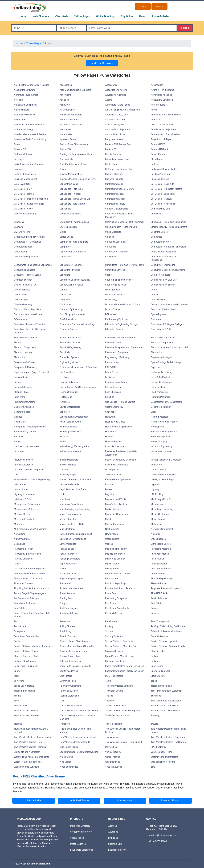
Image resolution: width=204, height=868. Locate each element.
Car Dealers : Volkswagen (163, 204)
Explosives (156, 367)
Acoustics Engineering (116, 90)
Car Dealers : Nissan (115, 199)
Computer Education (115, 242)
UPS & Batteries (159, 747)
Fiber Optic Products (161, 377)
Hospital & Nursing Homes (164, 432)
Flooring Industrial (69, 392)
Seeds (17, 641)
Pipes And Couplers (24, 583)
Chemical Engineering (70, 214)
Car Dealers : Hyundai (70, 194)
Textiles (109, 696)
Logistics (110, 494)
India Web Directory (80, 826)
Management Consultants (27, 504)
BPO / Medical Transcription (119, 169)
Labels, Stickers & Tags (162, 480)
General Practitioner (161, 407)
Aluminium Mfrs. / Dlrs (116, 115)
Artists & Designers (115, 125)
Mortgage (19, 524)
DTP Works (111, 314)
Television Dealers (114, 691)
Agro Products (158, 105)
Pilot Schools (112, 579)
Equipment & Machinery (26, 367)
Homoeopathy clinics (70, 432)
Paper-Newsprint (159, 564)
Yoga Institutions (114, 767)
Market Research (114, 509)
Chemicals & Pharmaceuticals (74, 222)
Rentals (155, 608)
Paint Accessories (160, 554)
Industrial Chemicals (115, 446)
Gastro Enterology (114, 407)
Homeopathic (158, 427)
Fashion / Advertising (161, 372)
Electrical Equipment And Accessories (124, 347)
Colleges (110, 237)
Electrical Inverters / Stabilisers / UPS (169, 347)
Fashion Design (22, 377)
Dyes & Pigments (159, 314)
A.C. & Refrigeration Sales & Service (32, 85)
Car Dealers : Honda (24, 194)
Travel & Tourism (114, 724)
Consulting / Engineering (163, 265)
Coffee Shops (66, 237)
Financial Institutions (161, 382)
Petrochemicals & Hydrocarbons (30, 574)
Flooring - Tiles (21, 392)
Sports (17, 671)
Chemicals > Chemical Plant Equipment (125, 222)
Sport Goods (157, 666)
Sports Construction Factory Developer (124, 671)
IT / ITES (64, 470)
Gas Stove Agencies (24, 407)
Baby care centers (114, 139)
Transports (65, 724)
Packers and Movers (115, 554)
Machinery (65, 499)
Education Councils (115, 329)
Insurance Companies (162, 451)
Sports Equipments (160, 671)
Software (155, 656)
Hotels (17, 442)
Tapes (154, 681)
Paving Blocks (112, 569)
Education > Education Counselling (77, 324)
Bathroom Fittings (23, 154)
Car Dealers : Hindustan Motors (166, 189)
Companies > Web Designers (74, 242)
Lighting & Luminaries (25, 494)
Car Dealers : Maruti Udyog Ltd (75, 199)
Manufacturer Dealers (116, 504)
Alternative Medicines (25, 115)
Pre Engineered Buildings (26, 598)
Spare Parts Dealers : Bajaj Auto (75, 666)
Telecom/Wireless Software (119, 686)
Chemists (19, 227)
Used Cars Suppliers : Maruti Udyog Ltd (79, 752)
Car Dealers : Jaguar (115, 194)
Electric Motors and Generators (121, 338)
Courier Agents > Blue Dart (164, 280)
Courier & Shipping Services (119, 280)
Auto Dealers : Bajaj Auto (117, 129)
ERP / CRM (111, 367)
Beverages (19, 159)
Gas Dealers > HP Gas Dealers (120, 402)
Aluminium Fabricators (71, 115)
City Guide (127, 16)
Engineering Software (25, 362)
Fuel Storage (66, 397)
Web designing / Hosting (163, 762)
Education (156, 319)
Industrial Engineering (162, 446)
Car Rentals (65, 209)
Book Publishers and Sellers (73, 164)
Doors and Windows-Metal (164, 309)
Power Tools (111, 593)
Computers (65, 247)
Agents (109, 100)
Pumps (63, 603)
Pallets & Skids (158, 559)
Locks (63, 494)
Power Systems (67, 593)
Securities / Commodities (27, 636)
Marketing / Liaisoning (162, 509)
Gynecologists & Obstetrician (74, 417)
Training (155, 716)
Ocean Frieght (112, 539)
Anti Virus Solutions (69, 120)
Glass (154, 412)
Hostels (109, 437)
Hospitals (19, 437)
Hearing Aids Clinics (115, 422)
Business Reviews (117, 850)
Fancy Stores (112, 372)
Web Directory (41, 16)
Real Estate (111, 603)
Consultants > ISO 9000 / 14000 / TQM (124, 265)
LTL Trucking (157, 494)
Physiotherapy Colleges (71, 579)
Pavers (63, 569)
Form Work (19, 397)
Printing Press (67, 598)
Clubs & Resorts (113, 232)
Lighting (155, 489)
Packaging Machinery (116, 549)
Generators (65, 412)
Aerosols (18, 100)
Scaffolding (65, 631)
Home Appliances (68, 427)
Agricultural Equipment (162, 100)
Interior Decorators (69, 460)
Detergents (65, 300)
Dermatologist (21, 300)
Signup (160, 6)
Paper (17, 564)
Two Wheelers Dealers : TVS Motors (169, 742)
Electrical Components (162, 343)
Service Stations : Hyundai (164, 641)
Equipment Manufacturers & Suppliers (78, 367)
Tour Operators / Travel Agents (166, 701)
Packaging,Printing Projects (28, 554)
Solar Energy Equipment (26, 666)
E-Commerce (20, 319)
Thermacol (156, 696)
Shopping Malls (159, 651)
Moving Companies (115, 524)
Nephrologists (112, 529)
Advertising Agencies (116, 95)
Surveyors (19, 681)
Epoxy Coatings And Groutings (166, 362)
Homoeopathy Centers (25, 432)
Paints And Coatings (115, 559)
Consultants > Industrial (71, 265)
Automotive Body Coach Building (30, 139)
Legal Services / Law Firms (73, 489)
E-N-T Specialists (68, 319)
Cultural (63, 290)
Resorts (155, 613)
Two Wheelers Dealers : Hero (28, 742)
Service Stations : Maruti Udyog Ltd (77, 646)
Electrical (18, 343)
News (142, 16)
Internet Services (68, 465)
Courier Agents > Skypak (163, 285)
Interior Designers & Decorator (166, 460)
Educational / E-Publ (161, 329)
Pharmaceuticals (68, 574)
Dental (154, 290)
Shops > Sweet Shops (70, 656)
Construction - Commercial (73, 252)
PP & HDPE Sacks (160, 593)
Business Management (25, 179)
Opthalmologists (68, 544)
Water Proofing (113, 757)
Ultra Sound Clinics (69, 747)
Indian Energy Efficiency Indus (74, 446)
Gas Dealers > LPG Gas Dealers (166, 402)
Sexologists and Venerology (73, 651)
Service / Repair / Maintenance (75, 641)
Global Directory (105, 16)
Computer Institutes (161, 242)
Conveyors (65, 275)
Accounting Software (24, 90)
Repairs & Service (114, 613)
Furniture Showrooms (25, 402)
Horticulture (111, 432)
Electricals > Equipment (117, 352)
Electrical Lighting (23, 352)
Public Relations (159, 598)
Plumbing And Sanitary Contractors (31, 588)
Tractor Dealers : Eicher (71, 706)
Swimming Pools (68, 681)
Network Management (162, 529)
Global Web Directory (81, 832)
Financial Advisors (69, 382)
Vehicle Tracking (113, 752)
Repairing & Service (69, 613)
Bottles (154, 164)
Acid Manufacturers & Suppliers (75, 90)
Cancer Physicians (69, 184)
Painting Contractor (24, 559)
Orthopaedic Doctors (161, 544)
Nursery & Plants (22, 539)
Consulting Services (115, 270)
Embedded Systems (69, 357)
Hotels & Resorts (114, 442)
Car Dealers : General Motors (119, 189)
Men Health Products (24, 519)
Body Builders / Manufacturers (29, 164)
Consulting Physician (70, 270)
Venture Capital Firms (162, 752)
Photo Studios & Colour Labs (28, 579)
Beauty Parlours (113, 154)
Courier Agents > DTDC (25, 285)
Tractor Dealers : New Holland (166, 711)
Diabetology (111, 300)
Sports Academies (69, 671)
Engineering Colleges (161, 357)
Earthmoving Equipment (117, 319)
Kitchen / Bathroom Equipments (75, 480)
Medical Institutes (160, 514)
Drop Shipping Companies (72, 314)
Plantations (65, 583)
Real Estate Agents (69, 608)
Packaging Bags (68, 549)
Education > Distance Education (30, 324)
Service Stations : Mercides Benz (121, 646)
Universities (111, 747)
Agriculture (65, 105)
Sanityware (19, 631)
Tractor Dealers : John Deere (165, 706)
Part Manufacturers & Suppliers (30, 569)
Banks (17, 144)
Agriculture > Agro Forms (118, 105)
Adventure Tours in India (26, 95)
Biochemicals (66, 159)
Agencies (64, 100)
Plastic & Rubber (159, 583)
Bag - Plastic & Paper (161, 139)
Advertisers (65, 95)
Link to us (113, 838)
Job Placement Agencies (163, 475)
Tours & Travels (22, 706)
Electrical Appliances (70, 343)
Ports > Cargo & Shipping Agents (30, 593)
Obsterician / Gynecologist (73, 539)
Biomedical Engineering (117, 159)
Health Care (20, 422)
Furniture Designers (161, 397)
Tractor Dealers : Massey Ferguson (122, 711)
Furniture (110, 397)
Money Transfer (159, 519)
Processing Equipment (116, 598)
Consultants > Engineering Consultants (33, 265)
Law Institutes (21, 489)
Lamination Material (69, 484)
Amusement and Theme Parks (166, 115)
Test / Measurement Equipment (167, 691)
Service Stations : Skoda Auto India (168, 646)
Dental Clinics (21, 295)
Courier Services (22, 290)
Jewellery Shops (68, 475)
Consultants (66, 257)
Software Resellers (114, 661)
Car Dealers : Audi (114, 184)
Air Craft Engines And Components (122, 110)
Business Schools (114, 179)
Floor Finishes (158, 387)
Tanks (108, 681)
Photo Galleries (161, 16)
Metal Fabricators (68, 519)
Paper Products (113, 564)
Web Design (65, 762)
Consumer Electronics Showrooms (168, 270)
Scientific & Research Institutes (166, 631)
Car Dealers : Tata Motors (72, 204)
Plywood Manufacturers (71, 588)
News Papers (112, 534)
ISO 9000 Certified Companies (29, 470)
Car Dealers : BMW (23, 189)
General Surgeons (23, 412)
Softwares (156, 661)
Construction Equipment (26, 257)
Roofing (109, 626)
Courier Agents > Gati (116, 285)
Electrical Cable (113, 343)
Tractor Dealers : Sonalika (27, 716)
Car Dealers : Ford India (71, 189)
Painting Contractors (70, 559)
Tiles (16, 701)
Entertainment (112, 362)
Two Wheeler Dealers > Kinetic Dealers (33, 737)
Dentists (155, 295)
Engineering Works (69, 362)
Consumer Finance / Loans (27, 275)
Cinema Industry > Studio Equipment (169, 227)
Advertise (113, 832)
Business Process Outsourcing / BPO (78, 179)
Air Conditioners (68, 110)
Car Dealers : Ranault (161, 199)
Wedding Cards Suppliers (26, 767)
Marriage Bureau (22, 514)
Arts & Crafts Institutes (162, 125)
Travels (154, 724)
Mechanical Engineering (117, 514)
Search (185, 28)
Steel (16, 676)
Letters (109, 489)
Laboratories (20, 484)
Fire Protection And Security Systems (78, 387)
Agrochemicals (21, 110)
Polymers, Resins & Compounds (167, 588)
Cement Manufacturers (117, 209)
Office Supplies (158, 539)
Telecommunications (161, 686)
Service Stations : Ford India (119, 641)
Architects (156, 120)
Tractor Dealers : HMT (116, 706)
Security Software (114, 636)
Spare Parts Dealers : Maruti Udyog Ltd (124, 666)
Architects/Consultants (71, 125)
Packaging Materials (161, 549)
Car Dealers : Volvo (23, 209)
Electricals (65, 352)
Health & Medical (159, 417)
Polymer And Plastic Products (120, 588)
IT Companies (112, 470)
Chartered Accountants (25, 214)
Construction (20, 252)
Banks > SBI (111, 149)
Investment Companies (117, 465)
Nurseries (156, 534)
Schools (109, 631)
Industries (19, 451)
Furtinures (65, 402)
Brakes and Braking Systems (165, 169)
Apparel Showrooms (115, 120)
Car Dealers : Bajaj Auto (163, 184)
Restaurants (66, 621)
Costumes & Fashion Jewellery (75, 280)
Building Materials (114, 174)
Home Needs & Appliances (118, 427)
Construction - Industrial (117, 252)
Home (23, 16)
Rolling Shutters (67, 626)
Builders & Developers (25, 174)
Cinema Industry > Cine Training (121, 227)
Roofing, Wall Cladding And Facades (169, 626)
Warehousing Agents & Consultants (31, 757)
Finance (18, 382)
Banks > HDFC (158, 144)
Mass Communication (71, 514)
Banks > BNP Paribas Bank (118, 144)
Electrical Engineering (70, 347)
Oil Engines (19, 544)
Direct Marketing (159, 300)
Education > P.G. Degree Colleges (167, 324)
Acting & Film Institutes (162, 90)
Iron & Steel (157, 465)
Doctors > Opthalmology (72, 309)
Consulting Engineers (24, 270)
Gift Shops (110, 412)
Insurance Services (23, 460)
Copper (109, 275)
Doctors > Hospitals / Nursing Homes (169, 305)
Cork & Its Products (160, 275)
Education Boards (68, 329)
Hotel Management (160, 437)
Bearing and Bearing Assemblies (76, 154)
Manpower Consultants (71, 504)
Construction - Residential (164, 252)
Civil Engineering (22, 232)
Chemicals (156, 214)
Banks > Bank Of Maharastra (74, 144)
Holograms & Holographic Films (30, 427)
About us (113, 826)
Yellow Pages (82, 16)
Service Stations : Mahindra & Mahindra (33, 646)
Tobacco (110, 701)
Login (143, 6)
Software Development (25, 661)
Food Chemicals (113, 392)
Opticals (109, 544)
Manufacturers (158, 504)
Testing (18, 696)
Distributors (65, 305)
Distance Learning (23, 305)
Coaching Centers (160, 232)
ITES (16, 475)
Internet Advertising (24, 465)
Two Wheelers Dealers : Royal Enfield (123, 742)
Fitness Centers (113, 387)
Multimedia (156, 524)
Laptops (109, 484)
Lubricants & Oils (22, 499)
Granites (18, 417)
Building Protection (160, 174)
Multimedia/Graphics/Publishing (30, 529)
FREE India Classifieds (82, 850)
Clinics (63, 232)
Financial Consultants (116, 382)
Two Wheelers (112, 737)
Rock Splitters (21, 626)
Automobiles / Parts (115, 134)
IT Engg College (159, 470)
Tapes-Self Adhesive (24, 686)
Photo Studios (158, 574)
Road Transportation (161, 621)
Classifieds (62, 16)
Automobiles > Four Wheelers (165, 134)
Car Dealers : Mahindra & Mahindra (31, 199)
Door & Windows (113, 309)
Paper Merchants (68, 564)
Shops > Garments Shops (27, 656)
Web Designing (113, 762)
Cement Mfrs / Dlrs (160, 209)
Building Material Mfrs (71, 174)
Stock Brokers (158, 676)
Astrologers (65, 129)
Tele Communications (70, 686)
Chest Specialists (68, 227)
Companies (157, 237)
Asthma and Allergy (24, 129)
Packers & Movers (69, 554)
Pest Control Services (161, 569)
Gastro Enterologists (70, 407)
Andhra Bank (20, 120)
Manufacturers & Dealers (26, 509)
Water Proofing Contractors (164, 757)
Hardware (110, 417)
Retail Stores (112, 621)
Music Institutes (68, 529)
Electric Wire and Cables (163, 338)
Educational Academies (26, 338)
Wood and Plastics (69, 767)
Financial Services (23, 387)
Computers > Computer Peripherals (168, 247)
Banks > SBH (66, 149)
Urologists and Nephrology (27, 752)
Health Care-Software (70, 422)
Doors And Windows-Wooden (28, 314)
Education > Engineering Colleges (122, 324)
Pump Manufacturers (24, 603)
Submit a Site (115, 844)
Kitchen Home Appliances (118, 480)
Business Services (160, 179)
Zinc (153, 767)
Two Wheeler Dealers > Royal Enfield (78, 737)
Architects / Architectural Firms (29, 125)
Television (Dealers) (69, 691)
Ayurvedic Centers (69, 139)
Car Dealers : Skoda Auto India (29, 204)
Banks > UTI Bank (160, 149)
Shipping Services (114, 651)
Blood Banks (157, 159)
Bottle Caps (111, 164)
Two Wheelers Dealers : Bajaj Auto (168, 737)
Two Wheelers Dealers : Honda (75, 742)
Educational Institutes (70, 338)
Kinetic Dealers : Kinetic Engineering (32, 480)
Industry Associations (70, 451)
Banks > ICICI (20, 149)
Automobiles (66, 134)
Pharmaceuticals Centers (118, 574)
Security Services (68, 636)
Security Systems (159, 636)
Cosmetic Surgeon (23, 280)
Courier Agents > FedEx (71, 285)
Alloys (154, 110)
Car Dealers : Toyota (115, 204)
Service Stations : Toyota (26, 651)
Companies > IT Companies (28, 242)
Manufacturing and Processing (75, 509)
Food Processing (159, 392)
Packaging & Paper (23, 549)
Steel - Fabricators (114, 676)
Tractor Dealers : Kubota (26, 711)
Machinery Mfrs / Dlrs (162, 499)
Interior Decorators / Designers (120, 460)
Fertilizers (64, 377)
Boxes (63, 169)
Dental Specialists (114, 295)
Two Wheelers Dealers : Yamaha (30, 747)
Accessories (66, 85)
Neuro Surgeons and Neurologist (76, 534)
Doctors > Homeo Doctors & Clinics (123, 305)
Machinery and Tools (116, 499)
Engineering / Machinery (117, 357)
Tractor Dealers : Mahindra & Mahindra (79, 711)
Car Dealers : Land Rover (163, 194)
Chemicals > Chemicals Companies (168, 222)
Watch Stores (66, 757)
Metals (109, 519)
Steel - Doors (66, 676)
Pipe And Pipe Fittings (162, 579)
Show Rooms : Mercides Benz (120, 656)
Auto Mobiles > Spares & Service (30, 134)
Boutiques (19, 169)
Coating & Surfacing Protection (29, 237)
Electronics (156, 352)
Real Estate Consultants (117, 608)
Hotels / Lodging (159, 442)
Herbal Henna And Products (165, 422)
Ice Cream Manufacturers (27, 446)
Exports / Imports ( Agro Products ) (31, 372)
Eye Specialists (67, 372)
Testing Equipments (69, 696)
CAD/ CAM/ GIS (22, 184)
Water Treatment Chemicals (28, 762)
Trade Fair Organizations (117, 716)
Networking (20, 534)
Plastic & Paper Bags (116, 583)
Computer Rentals (23, 247)
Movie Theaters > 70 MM (72, 524)
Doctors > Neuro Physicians (28, 309)
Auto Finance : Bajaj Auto (163, 129)
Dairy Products (112, 290)
